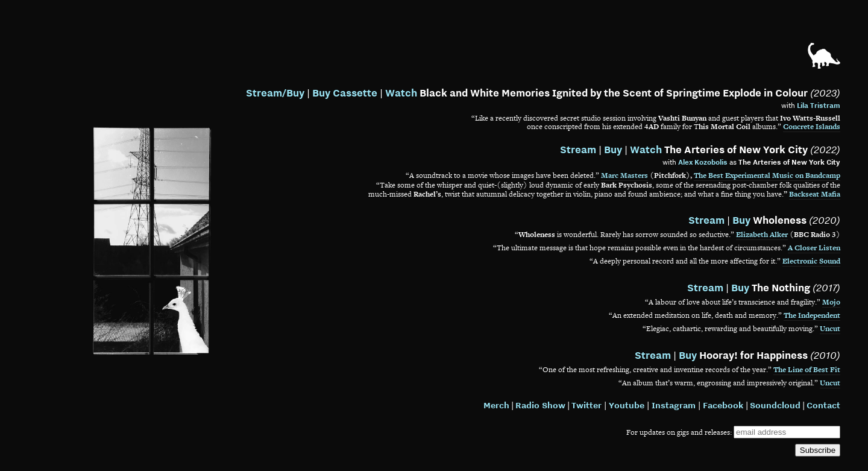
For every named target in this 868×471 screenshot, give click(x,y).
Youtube (627, 405)
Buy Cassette (345, 93)
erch (500, 405)
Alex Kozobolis (703, 162)
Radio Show (540, 405)
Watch (401, 93)
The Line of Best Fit (807, 370)
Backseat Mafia (815, 194)
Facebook (723, 405)
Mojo (831, 302)
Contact (823, 405)
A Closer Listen (814, 248)
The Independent (812, 315)
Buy (613, 149)
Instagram (674, 405)
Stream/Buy (275, 93)
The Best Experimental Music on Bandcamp (767, 175)
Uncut (830, 329)
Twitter (587, 405)
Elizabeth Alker (762, 235)
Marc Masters (624, 175)
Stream (578, 149)
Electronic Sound (811, 261)
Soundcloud (775, 405)
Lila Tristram (819, 105)
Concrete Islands (812, 127)
